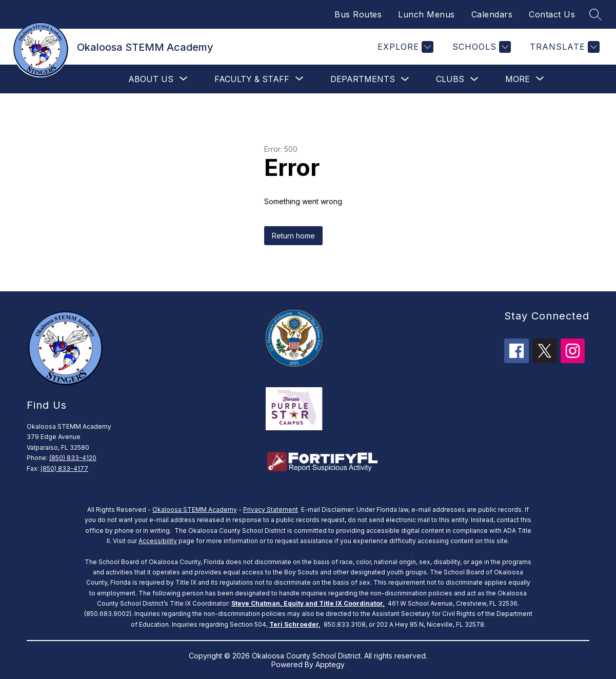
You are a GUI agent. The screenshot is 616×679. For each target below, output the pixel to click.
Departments (363, 79)
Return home (293, 236)
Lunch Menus (426, 14)
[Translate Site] (563, 47)
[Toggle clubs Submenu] (474, 79)
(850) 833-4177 (64, 468)
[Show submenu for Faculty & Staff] (252, 79)
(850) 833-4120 (73, 458)
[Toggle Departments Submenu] (405, 79)
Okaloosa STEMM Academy (195, 510)
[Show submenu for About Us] (151, 79)
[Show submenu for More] (518, 79)
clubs (450, 79)
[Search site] (595, 14)
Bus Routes (358, 14)
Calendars (492, 14)
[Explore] (404, 47)
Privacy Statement (271, 510)
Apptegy (330, 664)
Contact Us (552, 14)
